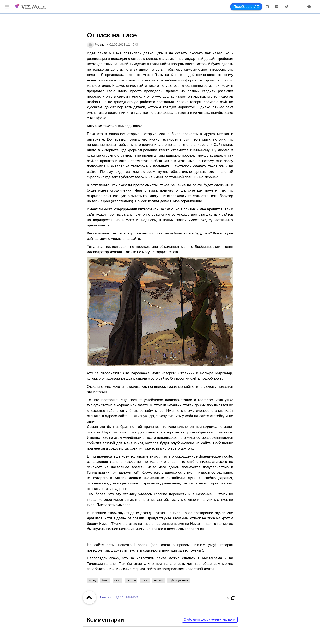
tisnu (105, 580)
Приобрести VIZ (246, 7)
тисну (93, 580)
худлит (158, 580)
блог (145, 580)
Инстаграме (212, 558)
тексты (131, 580)
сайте (135, 239)
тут (222, 379)
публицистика (178, 580)
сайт (117, 580)
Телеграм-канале (101, 564)
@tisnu (100, 44)
